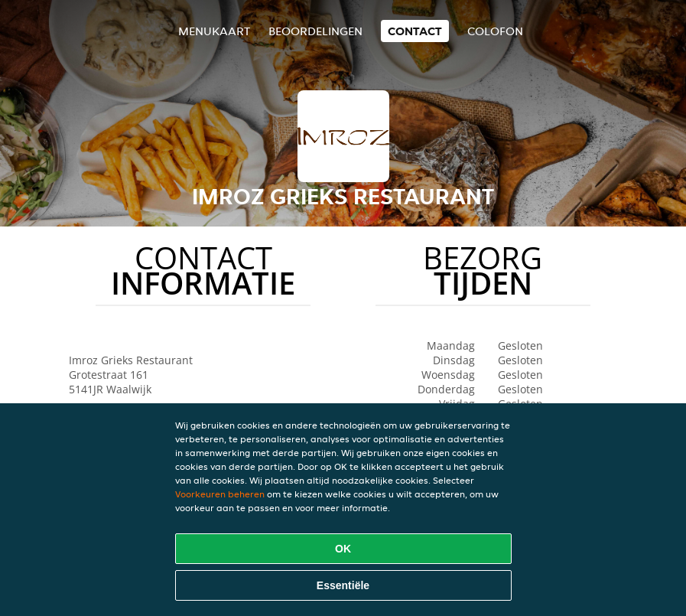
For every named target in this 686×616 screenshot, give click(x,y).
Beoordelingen (315, 31)
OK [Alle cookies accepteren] (343, 549)
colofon (495, 31)
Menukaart (214, 31)
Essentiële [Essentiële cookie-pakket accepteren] (343, 585)
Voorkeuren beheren (220, 494)
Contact (415, 31)
